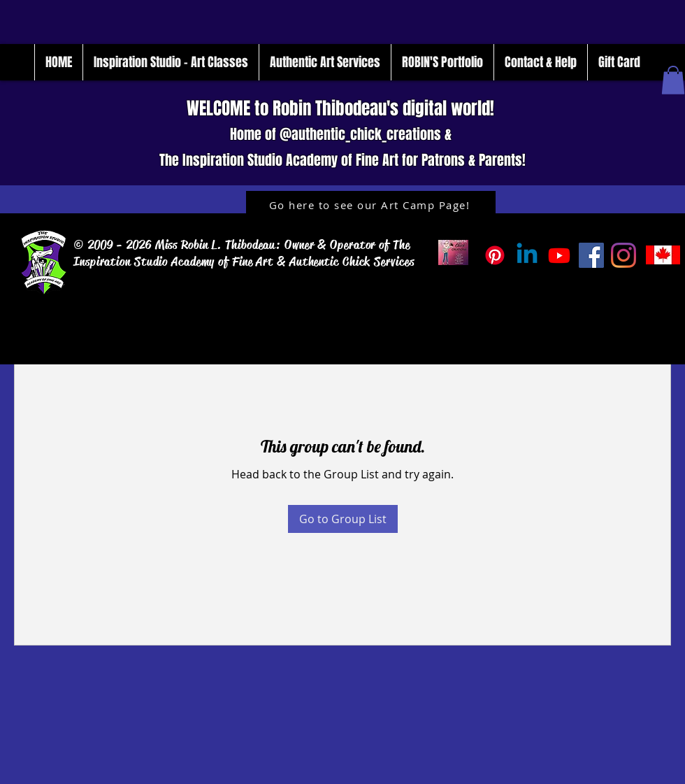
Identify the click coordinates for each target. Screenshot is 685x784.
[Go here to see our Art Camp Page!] (371, 205)
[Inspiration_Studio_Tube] (559, 255)
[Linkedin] (527, 255)
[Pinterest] (495, 255)
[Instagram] (623, 255)
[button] (673, 80)
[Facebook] (591, 255)
